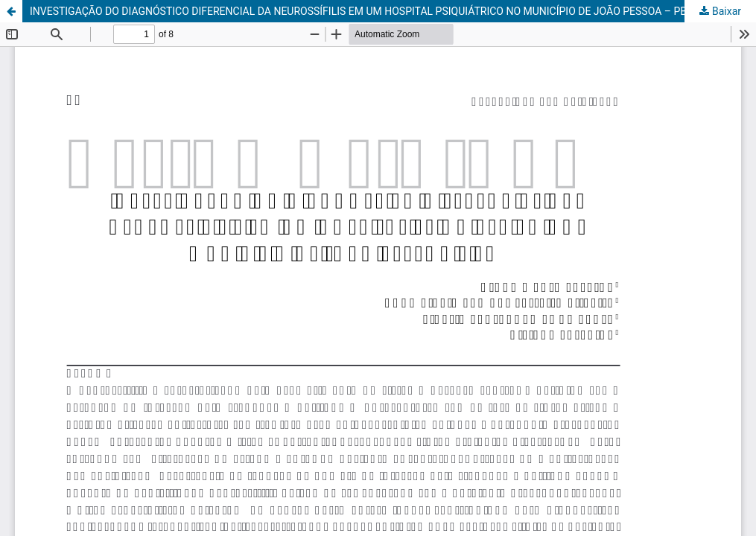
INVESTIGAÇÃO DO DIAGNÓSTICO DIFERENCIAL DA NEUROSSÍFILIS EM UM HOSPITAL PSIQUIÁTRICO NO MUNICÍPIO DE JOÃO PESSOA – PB (358, 11)
